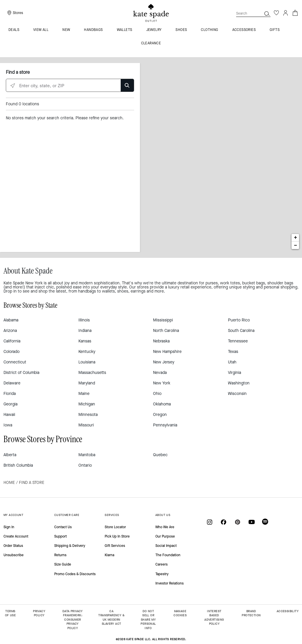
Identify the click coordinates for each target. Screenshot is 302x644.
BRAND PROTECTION (251, 613)
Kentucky (87, 352)
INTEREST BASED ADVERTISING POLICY (214, 618)
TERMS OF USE (10, 613)
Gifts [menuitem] (275, 30)
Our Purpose (165, 536)
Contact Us (63, 527)
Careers (161, 564)
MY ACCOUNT (13, 515)
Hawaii (9, 415)
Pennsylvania (165, 425)
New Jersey (164, 362)
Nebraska (161, 341)
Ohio (157, 394)
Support (60, 536)
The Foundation (168, 555)
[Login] (286, 13)
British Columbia (18, 465)
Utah (232, 362)
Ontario (85, 465)
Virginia (235, 373)
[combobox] (253, 13)
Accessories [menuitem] (244, 30)
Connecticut (15, 362)
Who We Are (165, 527)
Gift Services (115, 546)
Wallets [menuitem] (125, 30)
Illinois (84, 320)
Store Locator (115, 527)
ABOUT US (163, 515)
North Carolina (166, 331)
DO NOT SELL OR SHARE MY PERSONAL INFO (148, 620)
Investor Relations (170, 583)
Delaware (12, 383)
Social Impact (166, 546)
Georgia (10, 404)
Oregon (160, 415)
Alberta (10, 455)
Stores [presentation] (18, 13)
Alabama (11, 320)
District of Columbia (21, 373)
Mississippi (163, 320)
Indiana (85, 331)
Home (9, 483)
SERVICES (112, 515)
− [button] (295, 245)
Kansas (85, 341)
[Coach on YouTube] (252, 522)
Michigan (87, 404)
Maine (84, 394)
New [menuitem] (66, 30)
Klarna (109, 555)
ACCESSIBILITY (288, 611)
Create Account (16, 536)
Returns (60, 555)
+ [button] (295, 238)
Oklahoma (162, 404)
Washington (239, 383)
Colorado (12, 352)
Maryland (87, 383)
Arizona (10, 331)
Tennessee (238, 341)
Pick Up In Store (117, 536)
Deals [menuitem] (14, 30)
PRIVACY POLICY (39, 613)
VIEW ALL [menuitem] (41, 30)
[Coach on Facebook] (224, 522)
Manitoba (87, 455)
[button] (267, 13)
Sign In (9, 527)
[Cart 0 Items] (295, 12)
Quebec (160, 455)
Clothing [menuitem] (209, 30)
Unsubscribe (14, 555)
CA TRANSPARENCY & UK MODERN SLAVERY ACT (111, 618)
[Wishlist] (276, 13)
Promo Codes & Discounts (75, 574)
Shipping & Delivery (70, 546)
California (12, 341)
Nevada (160, 373)
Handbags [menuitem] (93, 30)
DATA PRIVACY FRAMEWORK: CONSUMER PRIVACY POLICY (73, 620)
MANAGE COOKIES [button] (180, 613)
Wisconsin (237, 394)
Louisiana (87, 362)
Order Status (13, 546)
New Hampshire (167, 352)
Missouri (86, 425)
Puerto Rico (239, 320)
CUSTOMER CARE (67, 515)
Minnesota (88, 415)
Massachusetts (92, 373)
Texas (233, 352)
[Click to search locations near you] (13, 86)
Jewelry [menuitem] (154, 30)
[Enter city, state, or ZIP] (70, 86)
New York (162, 383)
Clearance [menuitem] (151, 43)
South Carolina (241, 331)
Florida (10, 394)
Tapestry (162, 574)
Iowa (8, 425)
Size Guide (63, 564)
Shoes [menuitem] (181, 30)
